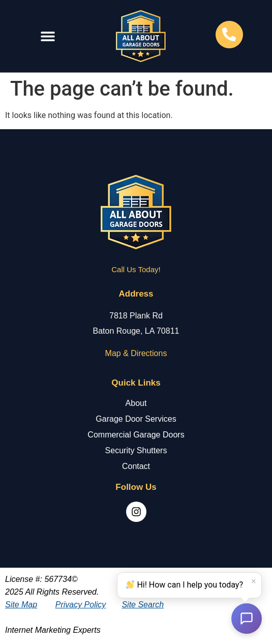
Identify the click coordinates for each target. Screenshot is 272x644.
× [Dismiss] (254, 581)
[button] (48, 36)
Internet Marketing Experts (53, 630)
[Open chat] (247, 619)
